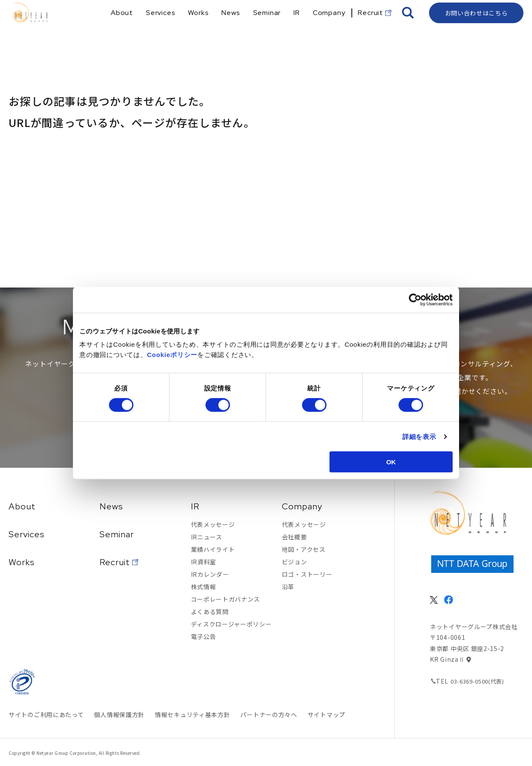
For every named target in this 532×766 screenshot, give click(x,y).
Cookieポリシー (172, 355)
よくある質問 (210, 612)
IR (195, 506)
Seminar (117, 534)
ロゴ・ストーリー (307, 574)
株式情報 (204, 587)
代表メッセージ (213, 524)
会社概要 (295, 537)
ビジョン (295, 562)
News (111, 506)
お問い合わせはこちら (476, 28)
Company (302, 506)
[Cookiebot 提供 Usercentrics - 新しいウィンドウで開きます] (415, 300)
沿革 (288, 587)
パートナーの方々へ (269, 715)
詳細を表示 (419, 436)
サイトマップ (326, 715)
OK (391, 462)
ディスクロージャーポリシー (231, 624)
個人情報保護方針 (119, 715)
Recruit (115, 562)
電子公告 (204, 636)
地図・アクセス (304, 549)
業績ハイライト (213, 549)
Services (27, 534)
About (22, 506)
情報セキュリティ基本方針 (192, 715)
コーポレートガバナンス (226, 599)
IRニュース (207, 537)
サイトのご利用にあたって (46, 715)
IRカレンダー (210, 574)
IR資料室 (204, 562)
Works (22, 562)
